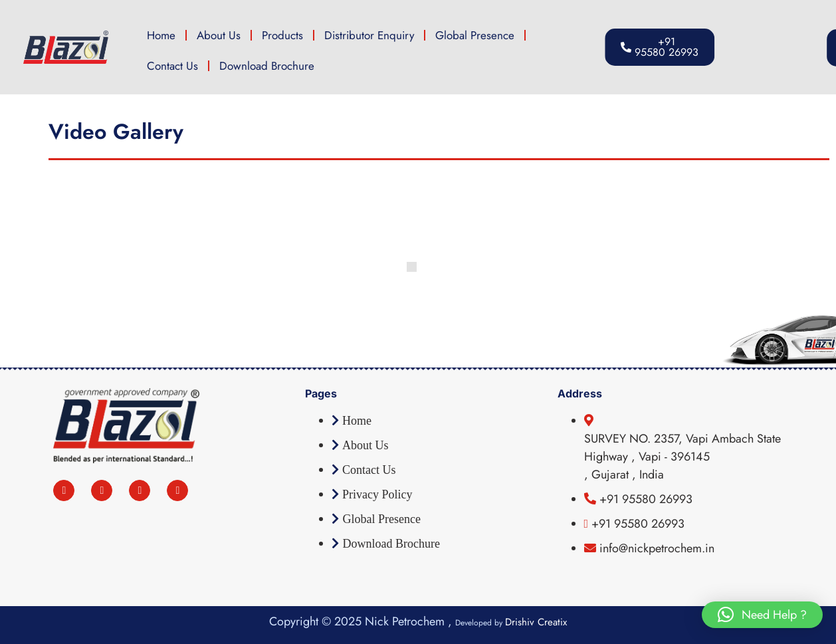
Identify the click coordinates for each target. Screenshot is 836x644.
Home (161, 35)
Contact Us (172, 66)
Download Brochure (267, 66)
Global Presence (475, 35)
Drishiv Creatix (536, 622)
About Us (219, 35)
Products (282, 35)
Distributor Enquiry (369, 35)
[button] (762, 615)
